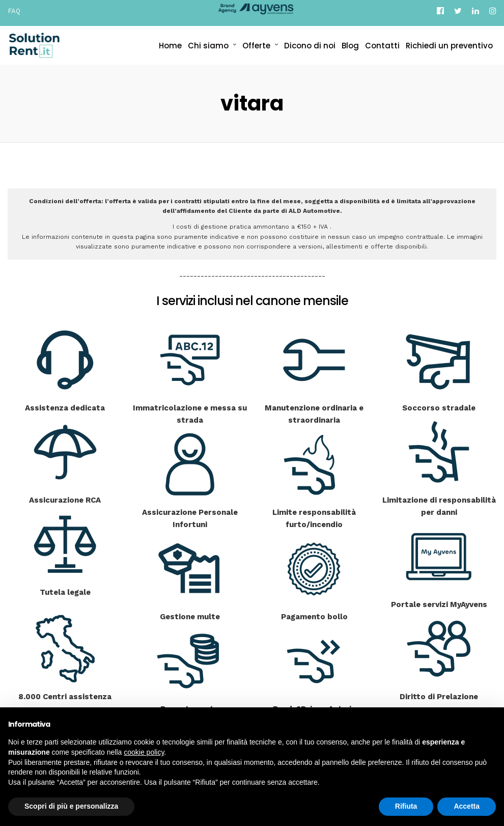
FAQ (14, 11)
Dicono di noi (310, 46)
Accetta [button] (467, 806)
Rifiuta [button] (406, 806)
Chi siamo (208, 46)
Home (170, 46)
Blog (350, 46)
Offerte (256, 46)
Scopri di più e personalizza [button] (71, 806)
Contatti (382, 46)
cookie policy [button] (144, 752)
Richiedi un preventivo (449, 46)
